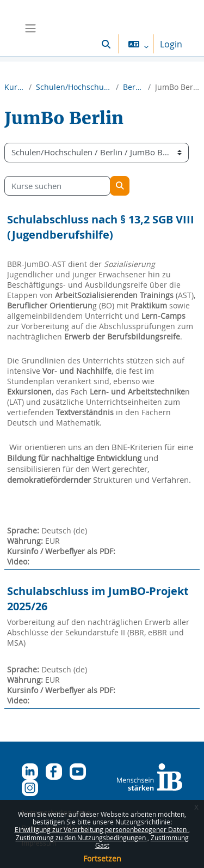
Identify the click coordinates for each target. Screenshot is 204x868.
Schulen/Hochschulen (74, 87)
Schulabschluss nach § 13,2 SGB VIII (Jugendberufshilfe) (101, 227)
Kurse (14, 87)
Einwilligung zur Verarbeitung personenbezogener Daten (101, 829)
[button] (106, 44)
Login (171, 44)
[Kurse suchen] (57, 186)
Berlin (133, 87)
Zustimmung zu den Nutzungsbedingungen (82, 837)
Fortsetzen (102, 858)
